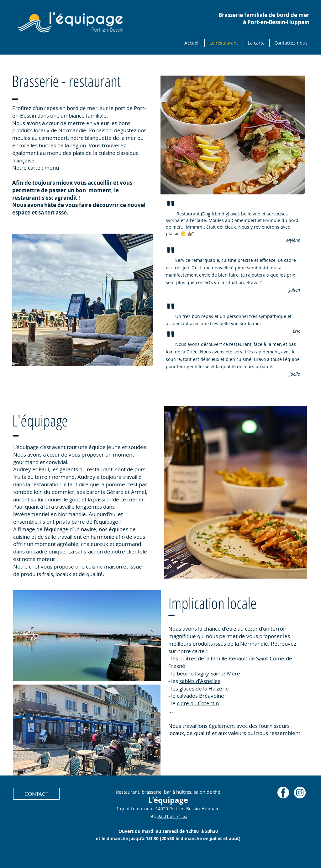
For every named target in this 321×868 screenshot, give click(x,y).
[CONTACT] (36, 794)
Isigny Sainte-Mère (218, 673)
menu (52, 168)
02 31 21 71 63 (172, 816)
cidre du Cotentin (198, 703)
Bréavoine (212, 696)
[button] (83, 300)
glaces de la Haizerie (203, 688)
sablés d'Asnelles (200, 681)
